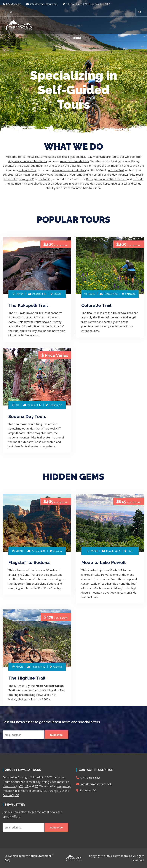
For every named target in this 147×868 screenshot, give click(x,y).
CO (21, 786)
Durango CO (26, 179)
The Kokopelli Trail (28, 305)
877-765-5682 (12, 4)
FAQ (7, 860)
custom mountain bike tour (78, 188)
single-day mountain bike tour (123, 174)
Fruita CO (44, 179)
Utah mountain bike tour (120, 166)
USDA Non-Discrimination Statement (28, 856)
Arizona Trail (116, 170)
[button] (73, 38)
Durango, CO (56, 791)
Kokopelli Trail (28, 170)
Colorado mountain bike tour (42, 166)
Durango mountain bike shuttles (106, 179)
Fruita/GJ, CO (11, 795)
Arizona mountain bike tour (69, 170)
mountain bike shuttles (75, 161)
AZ (36, 786)
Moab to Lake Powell (103, 562)
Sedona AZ (10, 179)
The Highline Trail (27, 678)
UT (27, 786)
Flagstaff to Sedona (29, 562)
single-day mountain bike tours (27, 161)
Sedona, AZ (39, 791)
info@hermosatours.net (42, 4)
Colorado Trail (79, 166)
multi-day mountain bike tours (99, 157)
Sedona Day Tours (27, 416)
